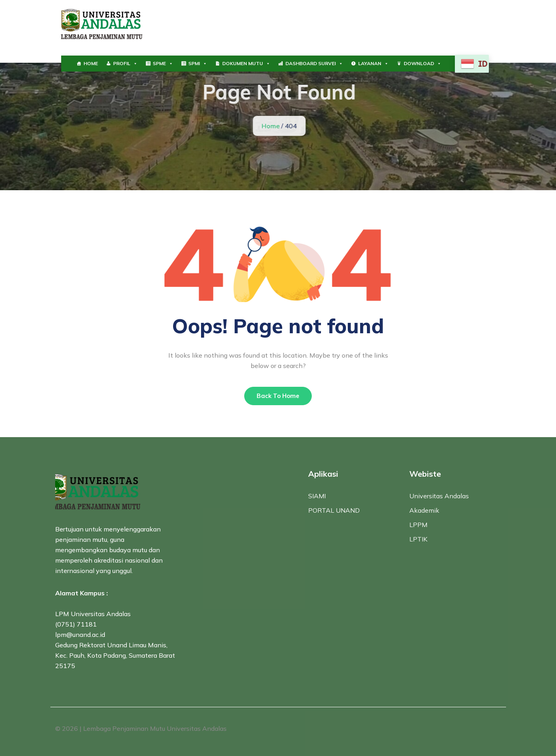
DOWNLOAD (422, 64)
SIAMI (317, 496)
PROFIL (125, 64)
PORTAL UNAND (334, 510)
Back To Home (278, 396)
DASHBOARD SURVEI (314, 64)
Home (271, 126)
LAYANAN (373, 64)
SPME (163, 64)
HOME (91, 63)
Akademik (424, 510)
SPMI (198, 64)
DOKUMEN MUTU (246, 64)
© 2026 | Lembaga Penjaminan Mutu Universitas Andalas (141, 728)
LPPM (418, 525)
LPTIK (418, 539)
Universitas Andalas (439, 496)
